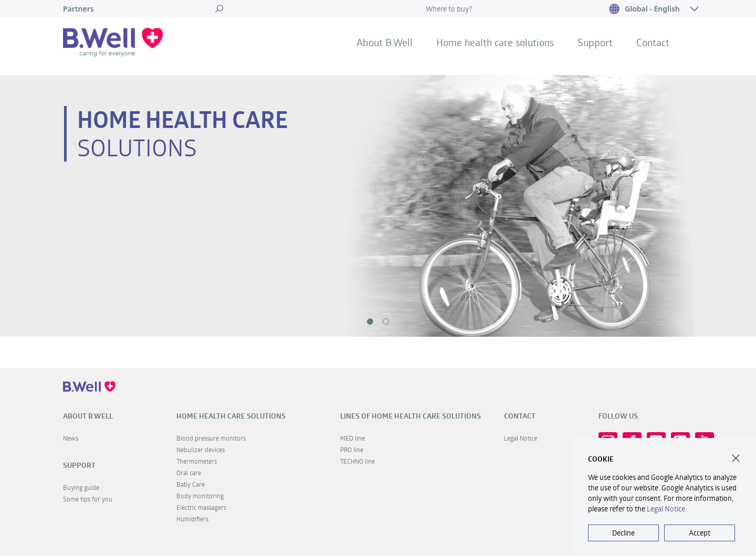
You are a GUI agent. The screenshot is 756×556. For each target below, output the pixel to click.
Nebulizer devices (201, 450)
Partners (78, 9)
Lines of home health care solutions (411, 416)
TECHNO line (358, 461)
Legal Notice (521, 438)
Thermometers (197, 461)
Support (595, 42)
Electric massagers (201, 507)
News (71, 438)
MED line (353, 438)
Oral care (189, 473)
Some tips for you (88, 499)
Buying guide (81, 487)
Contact (653, 42)
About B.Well (385, 42)
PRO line (352, 450)
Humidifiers (192, 519)
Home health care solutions (495, 42)
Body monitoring (200, 496)
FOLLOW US (618, 416)
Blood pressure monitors (211, 438)
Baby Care (191, 484)
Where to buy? (449, 9)
